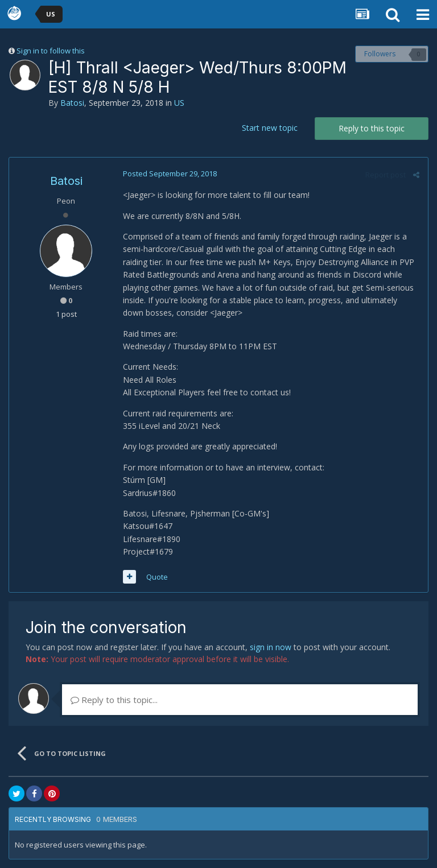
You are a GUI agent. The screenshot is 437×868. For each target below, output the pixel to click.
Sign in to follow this (51, 51)
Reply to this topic (372, 128)
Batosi (72, 103)
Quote (157, 577)
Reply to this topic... (114, 700)
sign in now (271, 647)
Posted (170, 173)
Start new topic (270, 128)
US (179, 103)
